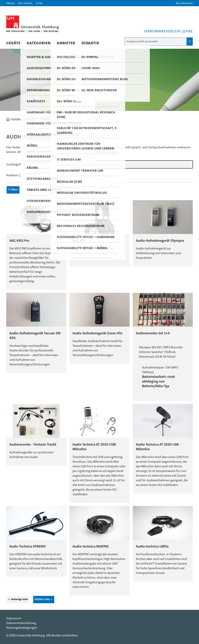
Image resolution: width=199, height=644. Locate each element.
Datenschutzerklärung (21, 623)
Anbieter (66, 43)
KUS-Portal (25, 3)
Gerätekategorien (54, 119)
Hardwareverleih (23, 119)
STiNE (39, 3)
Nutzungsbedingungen (22, 628)
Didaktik (90, 43)
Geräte (13, 43)
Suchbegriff (14, 164)
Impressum (14, 618)
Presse (10, 3)
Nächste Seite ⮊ (60, 190)
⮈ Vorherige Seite (35, 190)
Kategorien (39, 43)
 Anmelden (184, 3)
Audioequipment (85, 119)
